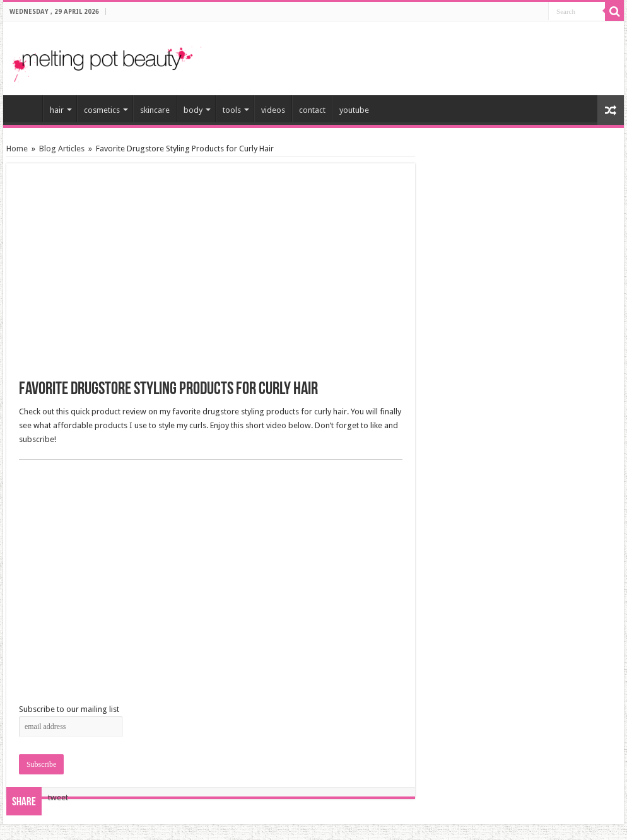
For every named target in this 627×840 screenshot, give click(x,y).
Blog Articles (62, 149)
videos (273, 110)
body (193, 110)
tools (232, 110)
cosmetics (102, 110)
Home (17, 149)
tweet (58, 797)
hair (57, 110)
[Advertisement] (467, 53)
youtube (354, 110)
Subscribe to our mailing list (69, 709)
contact (312, 110)
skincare (155, 110)
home (26, 108)
